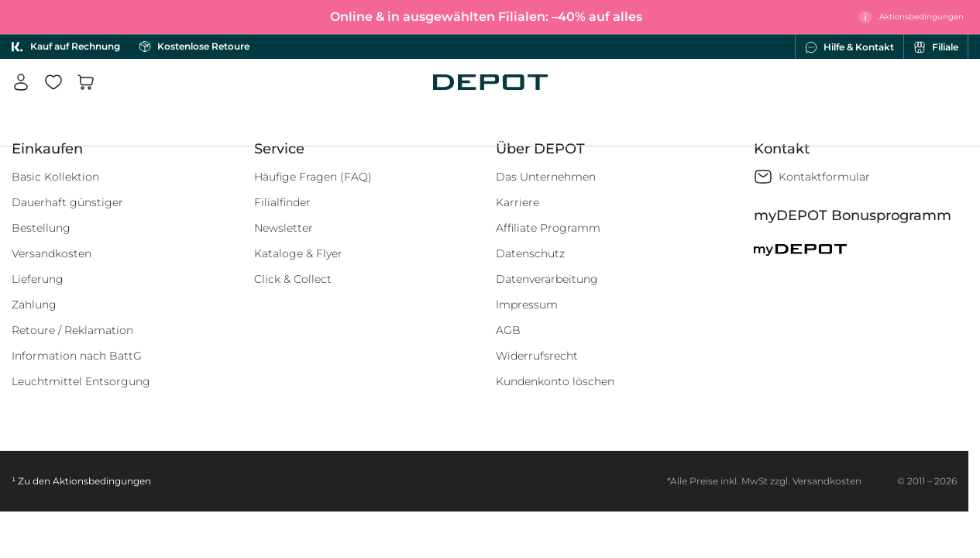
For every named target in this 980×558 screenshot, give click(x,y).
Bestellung (41, 228)
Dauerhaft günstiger (67, 202)
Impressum (527, 305)
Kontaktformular (824, 177)
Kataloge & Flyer (298, 253)
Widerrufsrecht (537, 356)
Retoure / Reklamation (72, 330)
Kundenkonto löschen (555, 381)
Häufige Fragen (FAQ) (313, 177)
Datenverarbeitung (547, 279)
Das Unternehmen (546, 177)
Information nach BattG (77, 356)
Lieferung (38, 279)
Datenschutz (530, 253)
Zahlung (34, 305)
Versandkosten (52, 253)
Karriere (518, 202)
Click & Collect (293, 279)
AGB (508, 330)
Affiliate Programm (548, 228)
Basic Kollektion (55, 177)
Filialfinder (282, 202)
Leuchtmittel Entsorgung (81, 381)
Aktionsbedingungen (102, 481)
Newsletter (284, 228)
